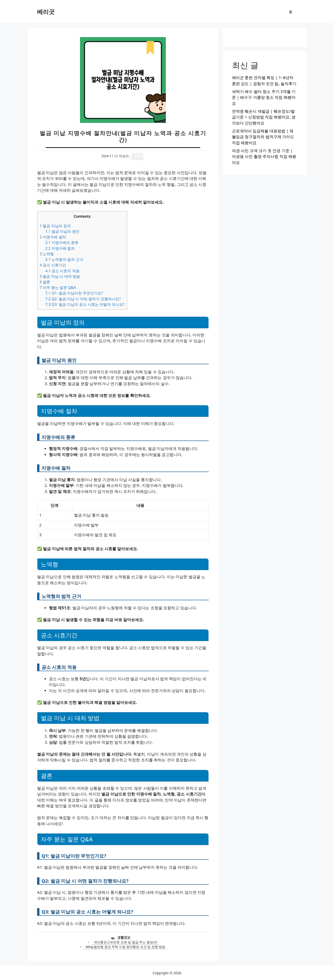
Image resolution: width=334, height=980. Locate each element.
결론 (45, 282)
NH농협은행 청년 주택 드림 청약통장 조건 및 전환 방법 (125, 947)
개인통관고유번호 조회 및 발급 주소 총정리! (125, 942)
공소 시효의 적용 (62, 271)
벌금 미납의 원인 (62, 231)
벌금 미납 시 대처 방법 (60, 276)
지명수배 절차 (53, 237)
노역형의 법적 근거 (64, 259)
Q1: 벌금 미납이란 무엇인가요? (74, 293)
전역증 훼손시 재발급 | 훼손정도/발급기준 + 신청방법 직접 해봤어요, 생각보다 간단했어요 (264, 117)
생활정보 (124, 937)
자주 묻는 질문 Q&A (58, 287)
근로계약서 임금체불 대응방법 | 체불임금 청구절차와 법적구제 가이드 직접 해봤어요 (263, 137)
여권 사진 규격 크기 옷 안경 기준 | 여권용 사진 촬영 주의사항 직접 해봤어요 (264, 156)
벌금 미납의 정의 (55, 226)
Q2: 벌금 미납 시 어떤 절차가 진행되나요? (83, 299)
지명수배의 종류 (62, 243)
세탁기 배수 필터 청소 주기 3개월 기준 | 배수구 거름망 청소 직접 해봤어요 (264, 97)
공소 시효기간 (53, 265)
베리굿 (46, 12)
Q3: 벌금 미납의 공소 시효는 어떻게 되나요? (85, 304)
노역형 (47, 254)
